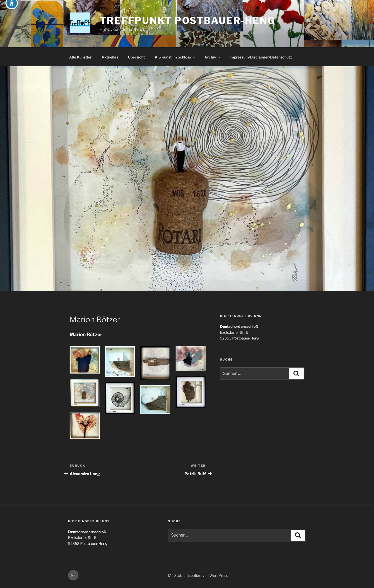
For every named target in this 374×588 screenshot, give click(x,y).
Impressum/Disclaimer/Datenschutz (261, 57)
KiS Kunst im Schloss (175, 57)
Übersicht (136, 57)
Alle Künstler (80, 57)
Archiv (213, 57)
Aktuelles (110, 57)
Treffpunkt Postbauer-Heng (187, 21)
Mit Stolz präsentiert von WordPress (198, 575)
